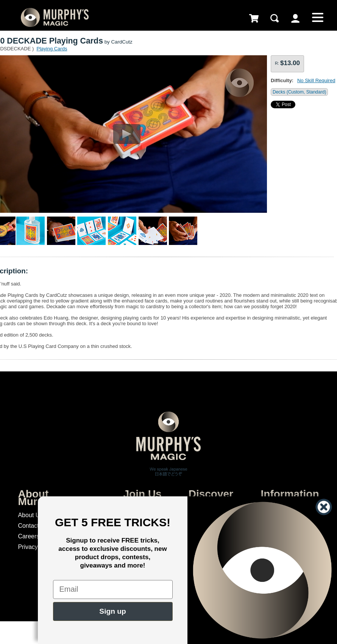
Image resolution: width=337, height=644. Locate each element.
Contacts (30, 526)
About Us (30, 515)
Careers (29, 536)
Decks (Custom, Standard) (299, 92)
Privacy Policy (37, 547)
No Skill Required (316, 80)
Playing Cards (52, 49)
